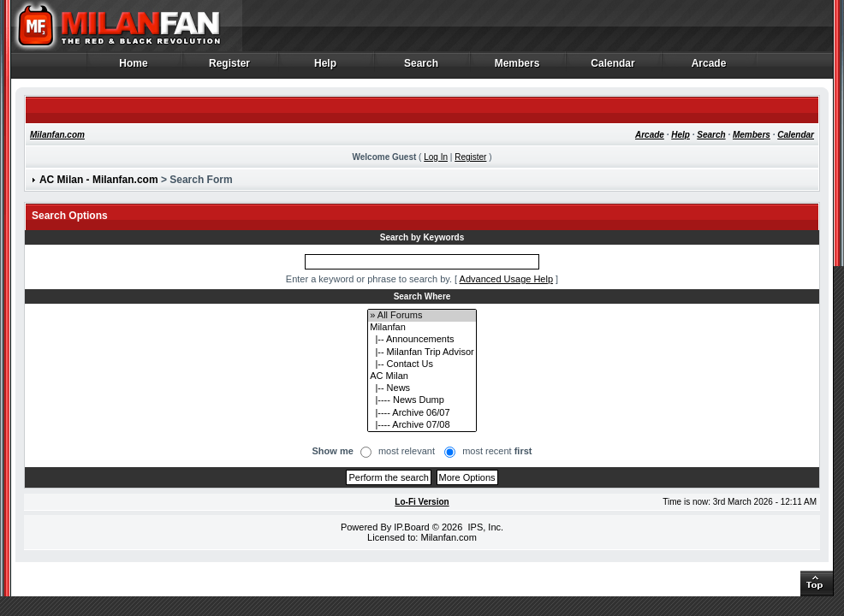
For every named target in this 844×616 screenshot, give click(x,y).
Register (230, 68)
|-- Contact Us (422, 364)
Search (422, 68)
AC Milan (422, 376)
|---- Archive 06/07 (422, 413)
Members (517, 68)
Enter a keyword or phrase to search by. (369, 279)
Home (134, 68)
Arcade (709, 68)
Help (326, 68)
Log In (436, 157)
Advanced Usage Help (506, 279)
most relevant (407, 451)
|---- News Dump (422, 400)
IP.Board (411, 527)
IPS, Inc (484, 527)
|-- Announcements (422, 340)
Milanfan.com (57, 135)
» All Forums (422, 316)
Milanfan (422, 328)
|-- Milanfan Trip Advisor (422, 352)
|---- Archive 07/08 (422, 425)
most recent (497, 451)
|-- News (422, 388)
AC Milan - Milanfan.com (99, 180)
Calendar (613, 68)
